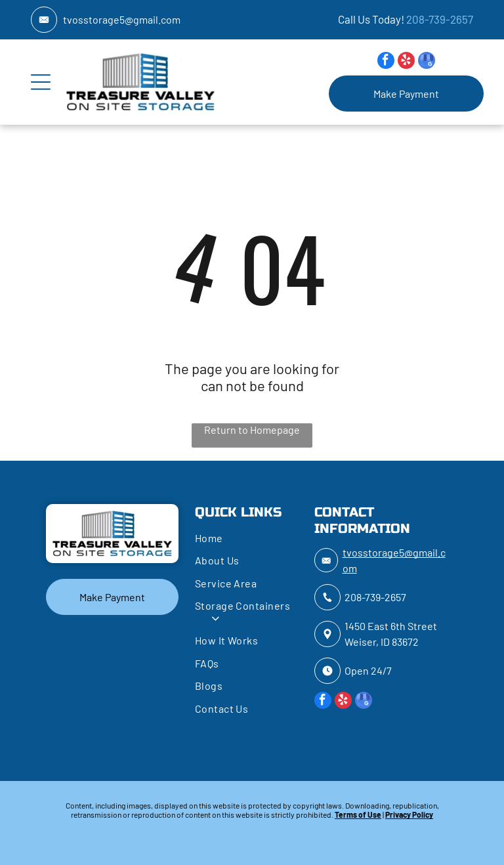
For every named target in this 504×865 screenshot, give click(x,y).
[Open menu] (41, 82)
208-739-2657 (440, 19)
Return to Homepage (252, 430)
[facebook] (386, 62)
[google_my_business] (427, 62)
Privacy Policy (409, 814)
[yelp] (406, 62)
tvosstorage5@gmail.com (122, 19)
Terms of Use (358, 814)
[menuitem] (249, 539)
